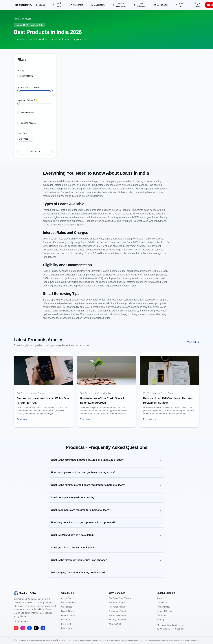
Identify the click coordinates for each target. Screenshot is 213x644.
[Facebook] (29, 628)
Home (16, 19)
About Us (161, 598)
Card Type (22, 133)
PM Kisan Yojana (117, 603)
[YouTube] (16, 628)
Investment (77, 5)
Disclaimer (162, 615)
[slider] (19, 91)
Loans (42, 5)
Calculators (99, 5)
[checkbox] (19, 113)
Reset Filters (35, 152)
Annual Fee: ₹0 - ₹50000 (29, 88)
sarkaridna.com (21, 622)
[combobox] (28, 76)
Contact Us (162, 603)
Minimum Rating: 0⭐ (28, 100)
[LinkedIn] (43, 628)
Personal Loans (69, 603)
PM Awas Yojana (117, 607)
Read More (23, 419)
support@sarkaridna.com (172, 625)
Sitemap (161, 620)
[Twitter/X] (36, 628)
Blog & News (197, 5)
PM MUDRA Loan (117, 615)
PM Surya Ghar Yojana (120, 598)
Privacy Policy (163, 607)
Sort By (21, 70)
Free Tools (181, 5)
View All (193, 342)
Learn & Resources (120, 5)
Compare (23, 5)
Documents (162, 5)
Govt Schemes (141, 5)
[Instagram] (23, 628)
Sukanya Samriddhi (118, 620)
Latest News (67, 628)
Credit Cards (58, 5)
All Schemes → (116, 624)
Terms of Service (165, 611)
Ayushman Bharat (117, 611)
